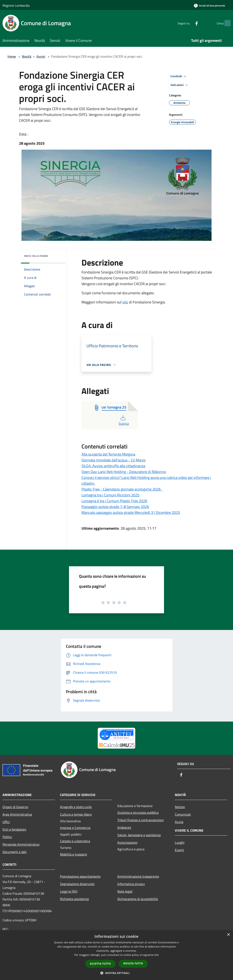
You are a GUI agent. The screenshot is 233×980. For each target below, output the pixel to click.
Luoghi (180, 842)
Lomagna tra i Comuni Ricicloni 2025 (110, 495)
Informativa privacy (131, 884)
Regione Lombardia (16, 5)
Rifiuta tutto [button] (133, 963)
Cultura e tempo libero (76, 814)
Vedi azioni (180, 85)
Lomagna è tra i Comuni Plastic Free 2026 (114, 501)
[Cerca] (225, 23)
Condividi (179, 76)
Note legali (125, 891)
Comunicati (183, 814)
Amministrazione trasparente (138, 876)
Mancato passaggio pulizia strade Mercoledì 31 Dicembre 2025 (131, 512)
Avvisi (41, 56)
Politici (7, 837)
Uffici (6, 822)
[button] (116, 973)
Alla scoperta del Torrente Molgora (108, 454)
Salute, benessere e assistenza (139, 835)
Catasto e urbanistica (75, 841)
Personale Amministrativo (21, 844)
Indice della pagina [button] (36, 256)
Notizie (180, 807)
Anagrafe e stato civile (76, 807)
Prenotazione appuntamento (80, 876)
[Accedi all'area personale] (209, 6)
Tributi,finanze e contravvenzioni (141, 820)
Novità (27, 56)
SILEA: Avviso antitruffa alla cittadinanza (113, 466)
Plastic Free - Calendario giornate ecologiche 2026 (122, 489)
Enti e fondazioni (14, 829)
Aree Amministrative (17, 814)
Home (12, 56)
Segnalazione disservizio (77, 884)
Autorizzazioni (127, 842)
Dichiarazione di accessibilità (138, 899)
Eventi (179, 850)
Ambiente (124, 827)
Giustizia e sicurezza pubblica (138, 812)
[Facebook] (188, 23)
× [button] (228, 935)
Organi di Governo (15, 807)
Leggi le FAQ (69, 891)
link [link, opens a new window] (157, 955)
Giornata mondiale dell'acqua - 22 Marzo (114, 460)
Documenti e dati (15, 852)
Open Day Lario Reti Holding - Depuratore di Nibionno (124, 472)
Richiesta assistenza (74, 899)
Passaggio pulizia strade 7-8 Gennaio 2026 (115, 507)
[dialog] (116, 955)
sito (125, 302)
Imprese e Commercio (75, 828)
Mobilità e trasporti (74, 854)
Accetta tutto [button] (100, 964)
